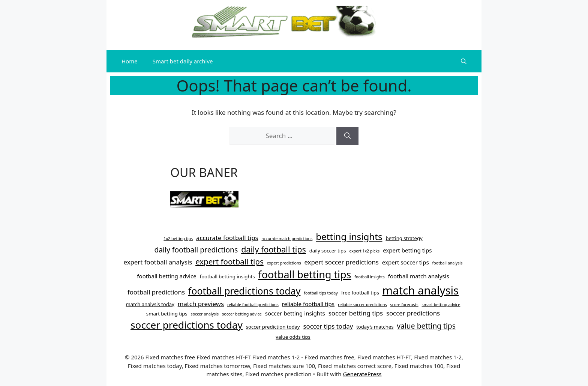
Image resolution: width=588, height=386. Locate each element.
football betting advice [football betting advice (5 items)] (166, 276)
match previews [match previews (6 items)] (201, 304)
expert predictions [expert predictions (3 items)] (284, 263)
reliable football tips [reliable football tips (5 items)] (308, 304)
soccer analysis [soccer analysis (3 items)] (205, 314)
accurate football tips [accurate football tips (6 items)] (227, 238)
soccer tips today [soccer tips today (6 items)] (328, 326)
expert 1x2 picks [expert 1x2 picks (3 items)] (364, 251)
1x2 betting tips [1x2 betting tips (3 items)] (178, 239)
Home (130, 61)
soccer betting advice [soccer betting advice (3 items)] (242, 314)
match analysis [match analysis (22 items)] (421, 290)
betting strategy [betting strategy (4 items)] (404, 238)
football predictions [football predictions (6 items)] (156, 292)
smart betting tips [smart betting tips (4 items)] (167, 314)
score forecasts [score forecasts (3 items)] (404, 305)
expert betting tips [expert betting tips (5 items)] (407, 250)
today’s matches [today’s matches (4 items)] (375, 327)
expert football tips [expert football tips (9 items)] (229, 261)
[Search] (347, 136)
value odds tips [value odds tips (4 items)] (293, 337)
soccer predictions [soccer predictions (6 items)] (413, 313)
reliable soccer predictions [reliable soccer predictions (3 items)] (362, 305)
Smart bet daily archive (183, 61)
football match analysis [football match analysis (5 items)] (419, 276)
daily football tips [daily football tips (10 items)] (274, 249)
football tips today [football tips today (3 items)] (321, 293)
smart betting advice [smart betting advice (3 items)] (441, 305)
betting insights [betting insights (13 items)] (349, 237)
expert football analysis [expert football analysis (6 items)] (158, 262)
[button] (464, 61)
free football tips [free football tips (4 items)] (360, 293)
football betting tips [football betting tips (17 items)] (304, 274)
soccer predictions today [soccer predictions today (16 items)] (187, 325)
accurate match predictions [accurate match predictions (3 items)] (287, 239)
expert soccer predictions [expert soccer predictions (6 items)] (341, 262)
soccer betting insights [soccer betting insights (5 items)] (295, 313)
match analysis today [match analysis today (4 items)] (150, 304)
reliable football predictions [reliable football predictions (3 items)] (253, 305)
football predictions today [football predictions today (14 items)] (244, 291)
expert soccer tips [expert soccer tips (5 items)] (406, 262)
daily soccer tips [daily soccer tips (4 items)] (328, 251)
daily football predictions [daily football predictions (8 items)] (196, 250)
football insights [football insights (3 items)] (370, 277)
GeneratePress (362, 374)
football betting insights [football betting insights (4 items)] (227, 276)
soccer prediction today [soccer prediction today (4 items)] (273, 327)
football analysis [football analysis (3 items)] (448, 263)
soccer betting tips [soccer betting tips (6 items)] (356, 313)
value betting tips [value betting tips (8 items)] (426, 326)
